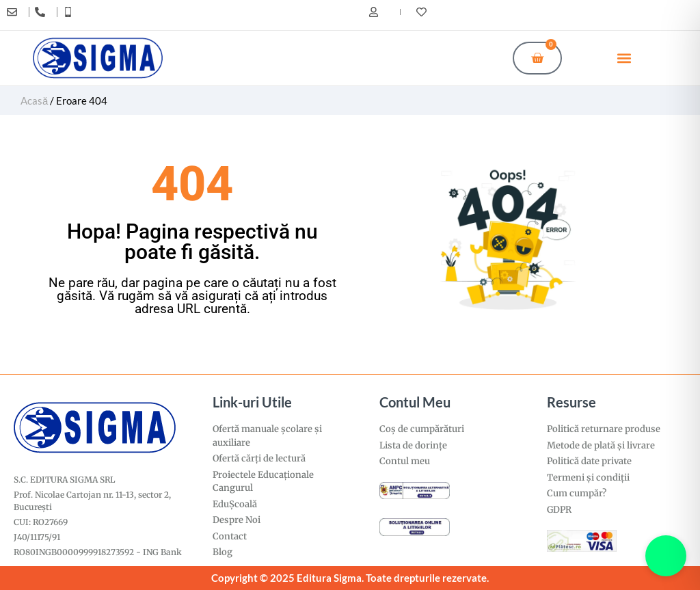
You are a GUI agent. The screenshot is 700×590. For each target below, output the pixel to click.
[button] (624, 58)
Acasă (34, 100)
